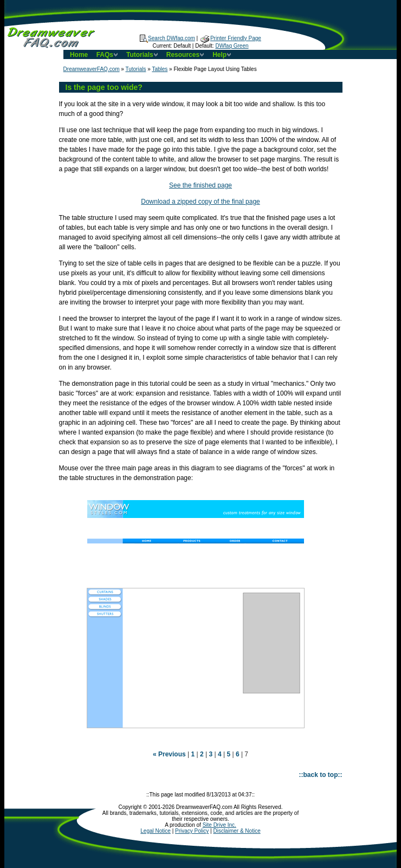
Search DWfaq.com (167, 38)
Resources (186, 55)
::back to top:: (321, 775)
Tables (160, 69)
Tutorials (143, 55)
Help (223, 55)
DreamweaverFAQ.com (92, 69)
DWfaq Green (232, 46)
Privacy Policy (192, 831)
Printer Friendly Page (231, 38)
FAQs (108, 55)
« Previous (169, 754)
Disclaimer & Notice (237, 831)
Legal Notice (156, 831)
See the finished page (200, 185)
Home (79, 55)
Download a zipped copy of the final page (200, 202)
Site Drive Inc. (219, 825)
